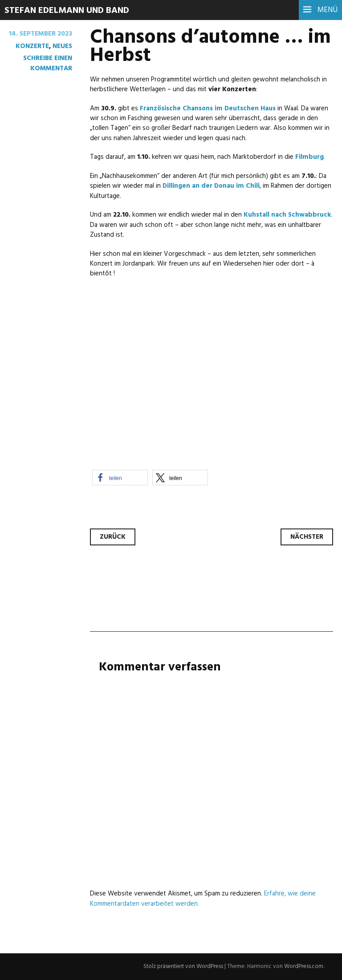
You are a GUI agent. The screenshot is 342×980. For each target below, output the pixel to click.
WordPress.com (304, 966)
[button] (120, 478)
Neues (62, 46)
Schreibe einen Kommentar (48, 63)
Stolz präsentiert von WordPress (183, 966)
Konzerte (32, 46)
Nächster (307, 537)
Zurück (113, 537)
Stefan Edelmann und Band (67, 11)
